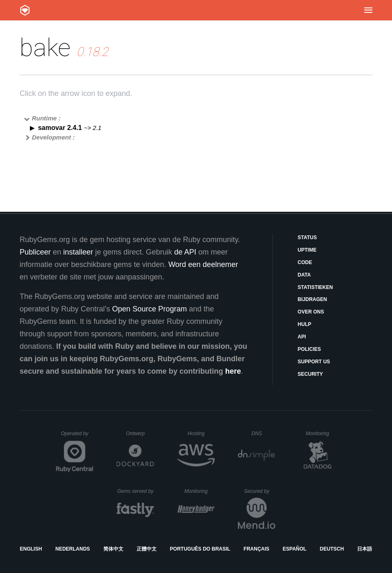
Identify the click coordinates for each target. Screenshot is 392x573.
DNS (264, 433)
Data (304, 275)
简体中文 (113, 549)
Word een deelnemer (203, 264)
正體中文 (147, 549)
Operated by (77, 436)
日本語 (365, 549)
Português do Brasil (200, 549)
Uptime (307, 250)
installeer (78, 252)
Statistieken (315, 287)
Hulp (305, 324)
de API (185, 252)
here (233, 371)
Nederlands (72, 549)
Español (295, 549)
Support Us (314, 362)
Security (310, 374)
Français (257, 549)
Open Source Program (149, 309)
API (302, 337)
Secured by (260, 491)
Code (305, 262)
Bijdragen (312, 299)
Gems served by (136, 491)
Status (307, 238)
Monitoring (321, 433)
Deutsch (332, 549)
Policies (309, 349)
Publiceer (35, 252)
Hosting (201, 433)
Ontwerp (140, 433)
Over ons (311, 312)
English (31, 549)
